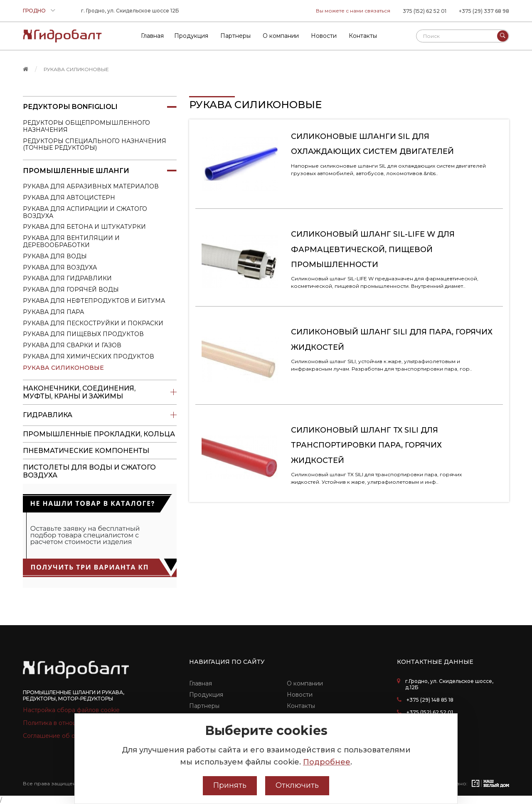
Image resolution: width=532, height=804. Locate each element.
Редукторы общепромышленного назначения (86, 126)
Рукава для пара (53, 312)
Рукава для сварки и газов (72, 345)
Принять (230, 785)
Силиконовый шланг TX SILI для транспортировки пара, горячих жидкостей (366, 445)
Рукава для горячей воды (71, 289)
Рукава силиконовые (76, 69)
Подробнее (327, 762)
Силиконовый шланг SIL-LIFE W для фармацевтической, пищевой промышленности (373, 249)
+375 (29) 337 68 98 (484, 11)
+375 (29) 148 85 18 (430, 700)
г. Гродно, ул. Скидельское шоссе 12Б (130, 11)
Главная (201, 683)
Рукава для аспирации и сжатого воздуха (85, 212)
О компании (305, 683)
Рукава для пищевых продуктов (83, 334)
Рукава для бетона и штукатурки (84, 227)
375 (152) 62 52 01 (425, 11)
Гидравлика (100, 415)
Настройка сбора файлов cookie (71, 710)
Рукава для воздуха (60, 267)
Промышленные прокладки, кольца (99, 434)
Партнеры (204, 706)
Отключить (297, 785)
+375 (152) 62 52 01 (430, 712)
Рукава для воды (55, 256)
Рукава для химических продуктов (89, 356)
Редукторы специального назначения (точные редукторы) (95, 145)
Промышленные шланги (100, 171)
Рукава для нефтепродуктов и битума (94, 301)
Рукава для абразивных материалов (91, 186)
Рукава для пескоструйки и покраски (93, 323)
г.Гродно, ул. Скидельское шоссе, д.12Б (449, 684)
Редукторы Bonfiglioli (100, 107)
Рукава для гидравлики (67, 278)
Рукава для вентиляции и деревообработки (71, 241)
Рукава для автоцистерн (69, 198)
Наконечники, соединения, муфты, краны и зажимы (100, 392)
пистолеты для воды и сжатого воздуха (89, 471)
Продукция (206, 695)
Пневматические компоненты (86, 451)
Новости (300, 695)
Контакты (301, 706)
